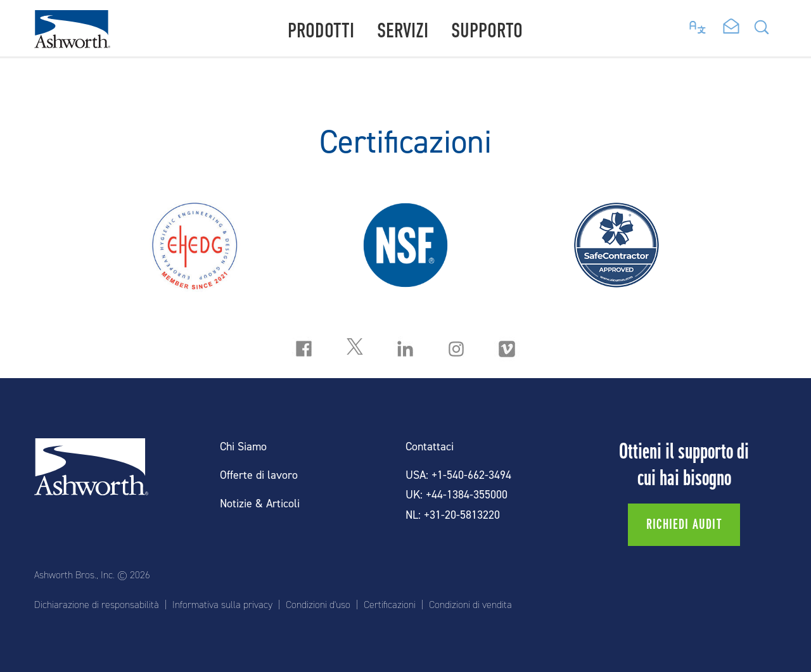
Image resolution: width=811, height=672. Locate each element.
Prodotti (321, 31)
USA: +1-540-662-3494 (458, 475)
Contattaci (430, 447)
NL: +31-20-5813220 (453, 515)
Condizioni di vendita (470, 605)
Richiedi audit (684, 524)
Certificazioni (390, 605)
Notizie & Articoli (260, 504)
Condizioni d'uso (318, 605)
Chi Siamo (243, 447)
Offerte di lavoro (259, 475)
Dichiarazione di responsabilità (97, 605)
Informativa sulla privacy (222, 605)
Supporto (487, 31)
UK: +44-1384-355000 (457, 495)
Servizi (403, 31)
